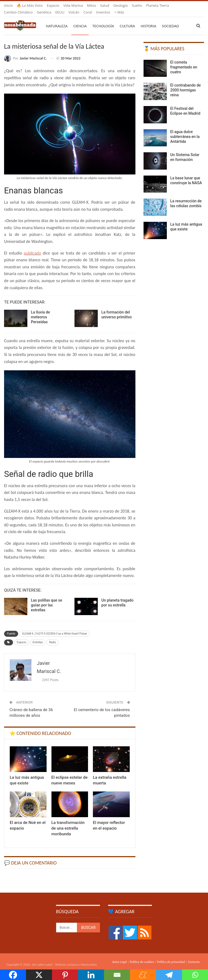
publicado (32, 247)
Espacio (53, 5)
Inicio (8, 5)
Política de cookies (142, 955)
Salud (105, 5)
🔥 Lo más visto (30, 5)
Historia (149, 19)
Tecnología (103, 19)
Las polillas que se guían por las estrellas (47, 599)
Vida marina (73, 5)
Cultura (127, 19)
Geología (120, 5)
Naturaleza (57, 19)
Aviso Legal (119, 955)
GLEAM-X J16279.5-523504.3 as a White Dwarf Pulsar (54, 627)
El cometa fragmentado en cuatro (184, 61)
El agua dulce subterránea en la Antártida (185, 130)
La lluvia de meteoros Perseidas (40, 311)
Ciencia (80, 19)
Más (151, 5)
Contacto (194, 955)
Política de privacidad (171, 955)
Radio (52, 636)
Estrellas (38, 636)
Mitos (92, 5)
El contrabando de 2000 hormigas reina (186, 84)
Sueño (137, 5)
